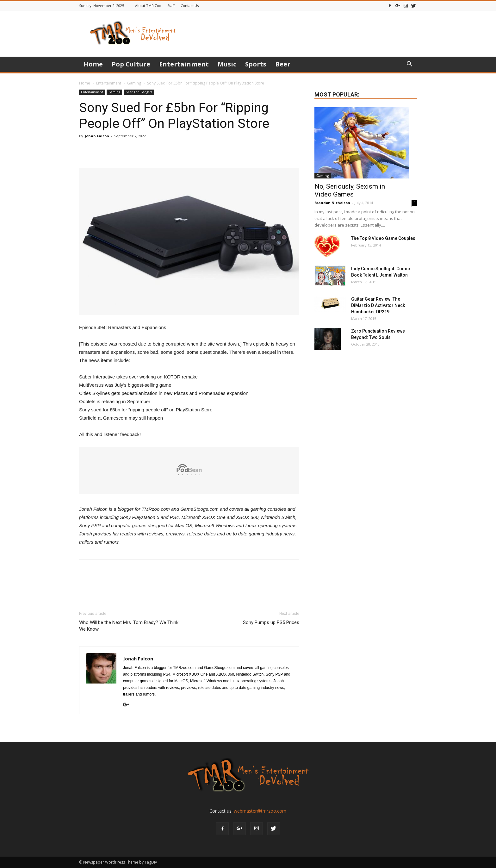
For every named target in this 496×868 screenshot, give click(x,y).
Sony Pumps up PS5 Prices (271, 622)
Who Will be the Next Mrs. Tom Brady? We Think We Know (129, 626)
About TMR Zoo (148, 6)
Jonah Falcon (97, 136)
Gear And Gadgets (139, 92)
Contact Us (190, 6)
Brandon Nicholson (332, 203)
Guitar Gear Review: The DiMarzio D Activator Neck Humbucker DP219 (378, 305)
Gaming (134, 83)
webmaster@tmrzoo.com (260, 811)
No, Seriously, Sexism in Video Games (350, 190)
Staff (171, 6)
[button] (409, 65)
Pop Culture (131, 64)
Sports (256, 64)
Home (93, 64)
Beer (283, 64)
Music (227, 64)
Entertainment (184, 64)
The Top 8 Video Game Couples (383, 238)
